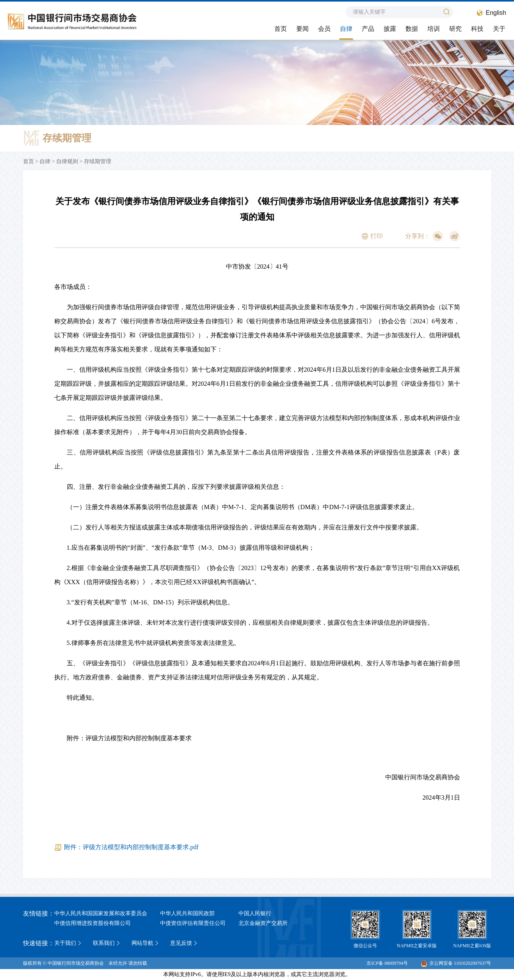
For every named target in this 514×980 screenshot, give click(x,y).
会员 (324, 29)
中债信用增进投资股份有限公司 (92, 923)
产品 (368, 29)
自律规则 (67, 161)
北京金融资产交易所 (263, 923)
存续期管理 (98, 161)
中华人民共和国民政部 (187, 913)
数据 (412, 29)
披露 (390, 29)
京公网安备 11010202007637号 (456, 963)
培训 (434, 29)
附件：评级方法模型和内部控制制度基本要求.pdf (131, 847)
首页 (281, 29)
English (496, 13)
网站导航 (142, 943)
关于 (499, 29)
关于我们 (65, 943)
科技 (477, 29)
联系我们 (104, 943)
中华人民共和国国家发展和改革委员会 (101, 913)
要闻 (302, 29)
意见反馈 (181, 943)
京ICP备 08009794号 (387, 963)
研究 (455, 29)
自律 (346, 29)
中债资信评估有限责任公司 (193, 923)
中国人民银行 (255, 913)
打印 (377, 236)
